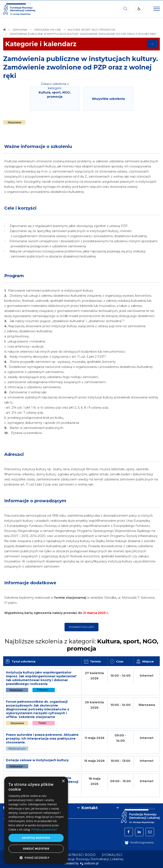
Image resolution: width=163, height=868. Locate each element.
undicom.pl (89, 863)
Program (14, 276)
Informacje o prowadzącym (35, 501)
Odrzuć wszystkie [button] (36, 849)
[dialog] (36, 820)
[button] (36, 858)
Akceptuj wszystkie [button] (36, 838)
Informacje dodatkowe (30, 583)
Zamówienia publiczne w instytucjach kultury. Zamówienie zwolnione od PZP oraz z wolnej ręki (81, 67)
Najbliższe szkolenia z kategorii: (81, 645)
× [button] (63, 781)
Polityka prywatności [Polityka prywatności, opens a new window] (44, 830)
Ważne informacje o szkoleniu (38, 146)
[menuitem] (68, 855)
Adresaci (14, 454)
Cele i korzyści (20, 208)
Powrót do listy (81, 627)
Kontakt (90, 808)
